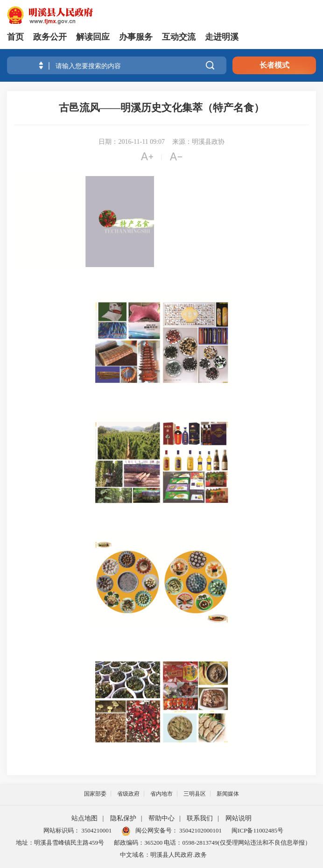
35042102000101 (200, 830)
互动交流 (179, 37)
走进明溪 (222, 37)
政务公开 (50, 37)
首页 (15, 37)
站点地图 (84, 818)
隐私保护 (123, 818)
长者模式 (274, 65)
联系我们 (200, 818)
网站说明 (239, 818)
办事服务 (136, 37)
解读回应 (93, 37)
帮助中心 (161, 818)
